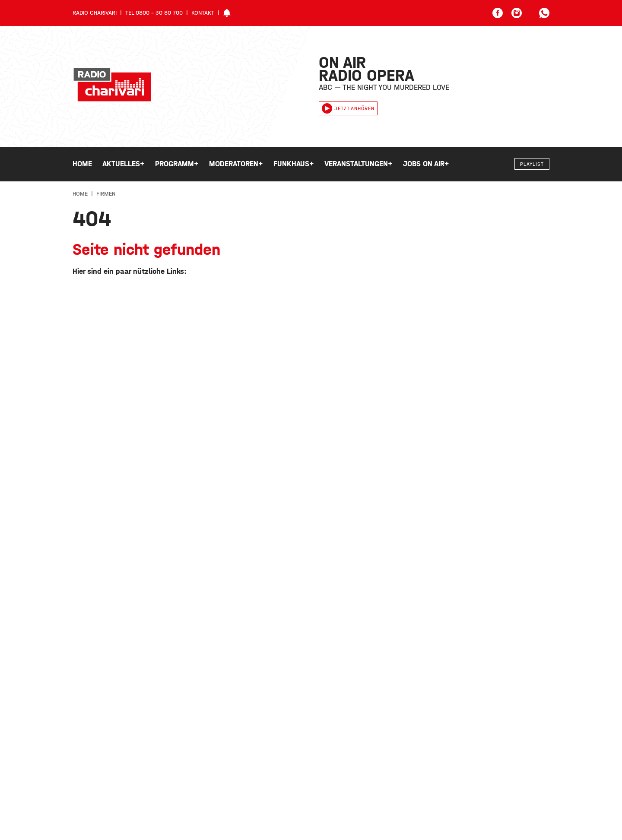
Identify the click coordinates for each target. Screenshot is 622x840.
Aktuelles (124, 164)
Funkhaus (294, 164)
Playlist (532, 164)
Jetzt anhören (348, 108)
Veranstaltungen (359, 164)
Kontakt (203, 13)
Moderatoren (236, 164)
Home (82, 164)
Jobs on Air (426, 164)
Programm (177, 164)
